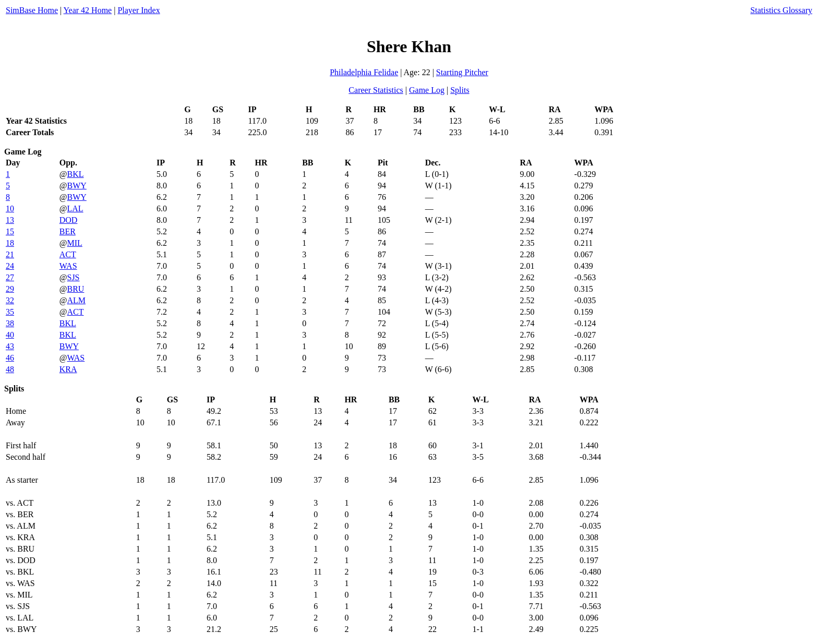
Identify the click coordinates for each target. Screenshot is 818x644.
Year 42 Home (88, 10)
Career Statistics (376, 90)
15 (10, 231)
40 (10, 335)
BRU (75, 289)
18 (10, 243)
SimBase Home (32, 10)
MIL (74, 243)
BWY (76, 186)
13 (10, 220)
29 (10, 289)
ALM (76, 300)
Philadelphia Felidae (364, 72)
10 (10, 208)
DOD (69, 220)
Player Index (139, 10)
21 (10, 254)
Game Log (427, 90)
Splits (460, 90)
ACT (68, 254)
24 (10, 266)
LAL (75, 208)
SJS (73, 277)
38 (10, 323)
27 (10, 277)
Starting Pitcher (462, 72)
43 (10, 346)
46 (10, 358)
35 (10, 312)
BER (68, 231)
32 (10, 300)
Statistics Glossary (781, 10)
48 (10, 369)
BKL (75, 174)
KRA (68, 369)
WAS (68, 266)
